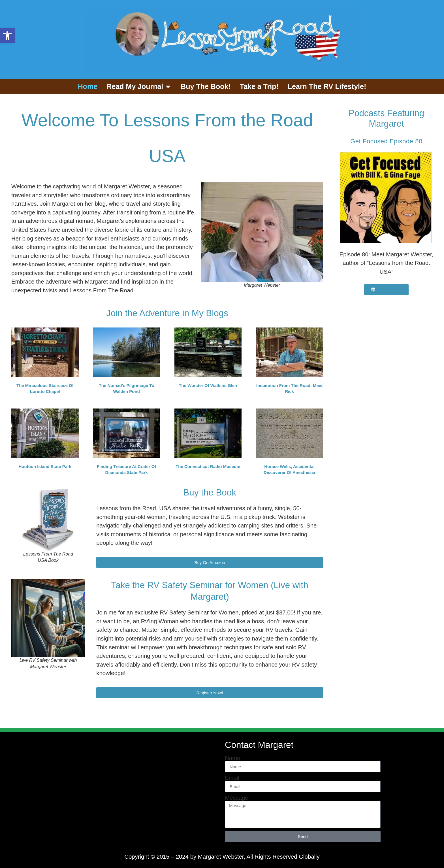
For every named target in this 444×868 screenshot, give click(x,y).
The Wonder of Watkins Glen (208, 385)
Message (237, 798)
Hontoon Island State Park (45, 466)
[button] (7, 36)
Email (232, 778)
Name (232, 758)
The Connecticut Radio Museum (208, 466)
